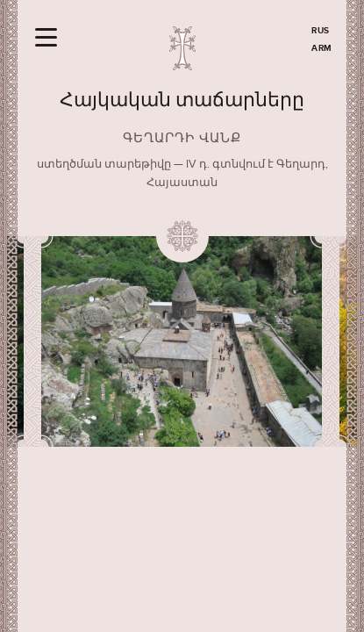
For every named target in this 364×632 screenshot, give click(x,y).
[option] (182, 341)
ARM (322, 48)
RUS (321, 31)
